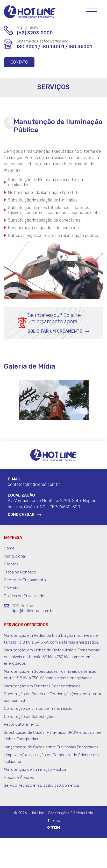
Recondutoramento (22, 724)
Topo (56, 821)
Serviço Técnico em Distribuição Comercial (42, 785)
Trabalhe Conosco (20, 572)
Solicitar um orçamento (55, 331)
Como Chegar (21, 515)
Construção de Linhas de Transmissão (38, 708)
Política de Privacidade (24, 596)
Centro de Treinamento (25, 580)
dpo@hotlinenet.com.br (33, 611)
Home (9, 548)
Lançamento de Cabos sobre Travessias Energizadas (51, 747)
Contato (19, 62)
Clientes (11, 564)
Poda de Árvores (19, 778)
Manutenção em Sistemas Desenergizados (42, 686)
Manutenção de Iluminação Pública (35, 769)
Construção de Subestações (30, 717)
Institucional (15, 556)
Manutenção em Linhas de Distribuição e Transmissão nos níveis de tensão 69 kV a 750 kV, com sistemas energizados (52, 657)
